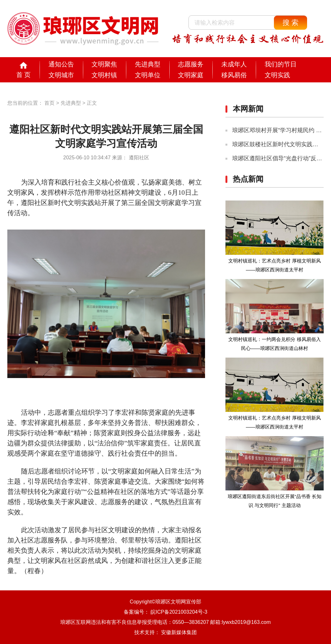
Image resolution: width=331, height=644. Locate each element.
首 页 (24, 75)
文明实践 (277, 75)
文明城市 (61, 75)
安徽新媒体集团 (179, 632)
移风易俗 (234, 75)
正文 (92, 103)
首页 (49, 103)
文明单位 (148, 75)
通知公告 (61, 64)
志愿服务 (191, 64)
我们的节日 (281, 64)
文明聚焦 (104, 64)
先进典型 (148, 64)
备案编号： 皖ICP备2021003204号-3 (165, 612)
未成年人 (234, 64)
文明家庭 (191, 75)
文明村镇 (104, 75)
